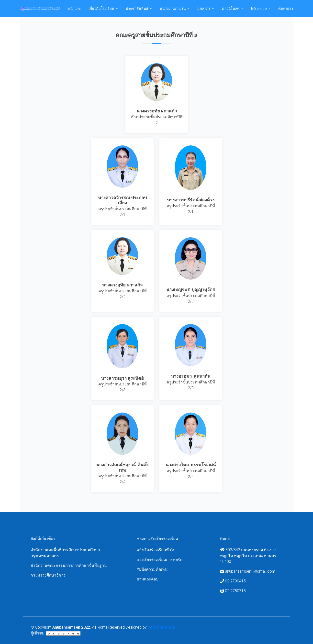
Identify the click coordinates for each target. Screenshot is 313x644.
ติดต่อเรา (286, 9)
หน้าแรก (74, 9)
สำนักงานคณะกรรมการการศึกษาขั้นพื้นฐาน (69, 565)
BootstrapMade (161, 627)
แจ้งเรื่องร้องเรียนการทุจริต (160, 560)
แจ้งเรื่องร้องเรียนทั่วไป (156, 550)
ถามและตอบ (148, 579)
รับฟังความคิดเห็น (152, 569)
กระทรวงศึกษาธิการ (48, 575)
